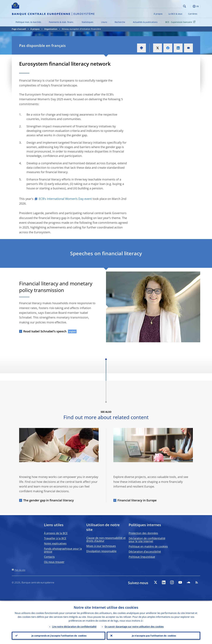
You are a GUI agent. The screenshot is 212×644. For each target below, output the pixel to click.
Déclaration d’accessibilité (145, 552)
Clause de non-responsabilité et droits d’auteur (106, 539)
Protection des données (143, 533)
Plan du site (20, 570)
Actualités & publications (145, 22)
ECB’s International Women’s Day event (65, 199)
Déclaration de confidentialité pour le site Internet (147, 540)
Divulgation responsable (101, 551)
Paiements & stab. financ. (61, 22)
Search (185, 6)
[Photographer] (198, 340)
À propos (158, 14)
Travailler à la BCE (55, 538)
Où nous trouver (54, 562)
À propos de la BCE (56, 533)
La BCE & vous (175, 14)
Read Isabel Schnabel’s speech (45, 331)
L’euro (104, 22)
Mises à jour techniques (101, 546)
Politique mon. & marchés (28, 22)
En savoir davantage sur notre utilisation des (134, 626)
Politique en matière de (148, 546)
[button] (190, 6)
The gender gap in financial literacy (49, 500)
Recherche (120, 22)
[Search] (167, 6)
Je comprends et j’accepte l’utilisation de (59, 635)
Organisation (51, 29)
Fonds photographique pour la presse (63, 550)
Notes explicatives (55, 543)
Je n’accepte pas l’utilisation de (154, 635)
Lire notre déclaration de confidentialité (74, 626)
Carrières (193, 14)
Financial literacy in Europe (137, 500)
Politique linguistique (142, 557)
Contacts (49, 557)
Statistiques (88, 22)
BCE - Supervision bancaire (181, 22)
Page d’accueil (19, 29)
